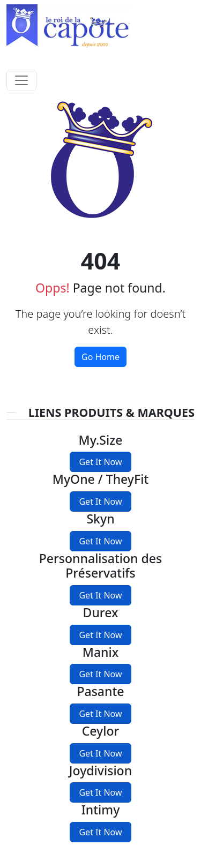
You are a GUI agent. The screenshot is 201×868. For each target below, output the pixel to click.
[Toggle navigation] (21, 80)
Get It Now (100, 462)
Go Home (100, 357)
